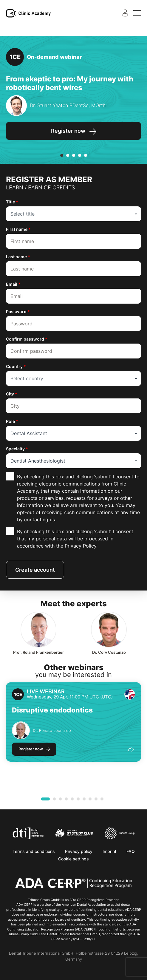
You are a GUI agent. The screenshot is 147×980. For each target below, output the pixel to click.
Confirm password (27, 339)
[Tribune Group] (119, 833)
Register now (31, 749)
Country (16, 366)
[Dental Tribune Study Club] (74, 833)
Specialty (17, 449)
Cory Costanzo (109, 652)
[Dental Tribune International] (28, 833)
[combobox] (73, 214)
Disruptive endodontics (52, 710)
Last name (18, 257)
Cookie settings (73, 859)
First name (18, 229)
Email (13, 284)
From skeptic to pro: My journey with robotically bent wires (70, 83)
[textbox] (73, 214)
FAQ (131, 851)
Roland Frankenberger (38, 652)
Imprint (109, 851)
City (12, 394)
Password (18, 312)
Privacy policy (79, 851)
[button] (62, 155)
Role (12, 421)
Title (12, 202)
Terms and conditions (34, 851)
